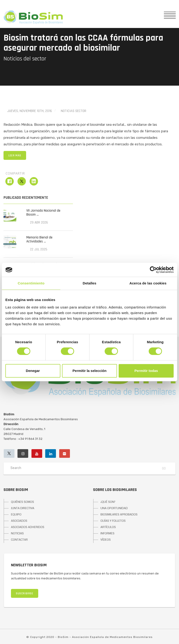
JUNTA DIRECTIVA (23, 508)
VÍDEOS (106, 540)
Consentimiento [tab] (31, 283)
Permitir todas (146, 371)
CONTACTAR (19, 540)
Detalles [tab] (89, 283)
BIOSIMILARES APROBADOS (119, 514)
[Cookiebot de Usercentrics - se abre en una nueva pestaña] (153, 270)
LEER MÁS (15, 156)
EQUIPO (16, 514)
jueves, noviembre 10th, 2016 (30, 111)
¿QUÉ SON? (108, 502)
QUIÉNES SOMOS (22, 502)
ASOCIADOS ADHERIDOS (28, 527)
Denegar (33, 371)
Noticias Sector (74, 111)
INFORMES (107, 533)
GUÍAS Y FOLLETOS (113, 521)
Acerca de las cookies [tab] (148, 283)
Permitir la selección (89, 371)
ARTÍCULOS (108, 527)
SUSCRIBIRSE (25, 593)
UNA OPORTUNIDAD (114, 508)
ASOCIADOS (19, 521)
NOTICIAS (17, 533)
